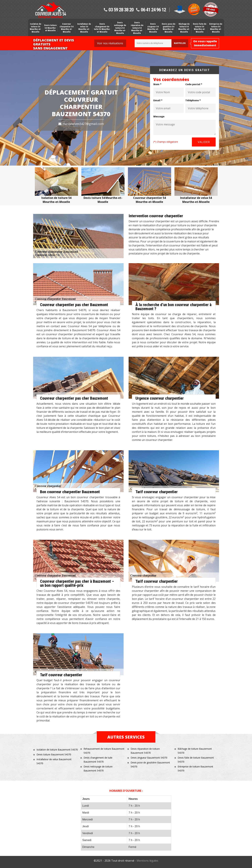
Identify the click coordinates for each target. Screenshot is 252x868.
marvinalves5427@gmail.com (81, 124)
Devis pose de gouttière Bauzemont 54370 (150, 764)
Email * (158, 100)
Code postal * (194, 84)
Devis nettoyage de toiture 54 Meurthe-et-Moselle (120, 28)
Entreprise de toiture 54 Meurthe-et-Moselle (216, 28)
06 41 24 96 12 (151, 10)
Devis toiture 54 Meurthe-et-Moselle (50, 28)
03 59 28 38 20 (119, 10)
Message (159, 116)
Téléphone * (193, 100)
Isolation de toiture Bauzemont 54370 (57, 750)
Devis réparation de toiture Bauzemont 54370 (145, 751)
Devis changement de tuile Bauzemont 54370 (98, 760)
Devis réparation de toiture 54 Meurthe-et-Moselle (137, 28)
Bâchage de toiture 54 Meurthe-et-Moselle (184, 28)
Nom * (157, 84)
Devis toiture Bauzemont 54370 (54, 754)
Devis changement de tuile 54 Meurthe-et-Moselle (102, 28)
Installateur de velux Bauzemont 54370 (54, 761)
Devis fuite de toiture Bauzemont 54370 (196, 760)
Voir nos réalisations (110, 43)
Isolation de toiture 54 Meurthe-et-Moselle (35, 28)
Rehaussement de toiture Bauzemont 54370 (104, 751)
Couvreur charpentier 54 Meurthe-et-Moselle (67, 28)
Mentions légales (147, 861)
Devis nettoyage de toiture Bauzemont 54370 (98, 769)
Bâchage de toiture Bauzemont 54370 (195, 751)
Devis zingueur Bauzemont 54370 (149, 758)
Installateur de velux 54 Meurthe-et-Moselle (84, 28)
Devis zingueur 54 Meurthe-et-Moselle (153, 28)
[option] (56, 186)
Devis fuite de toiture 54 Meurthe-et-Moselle (200, 28)
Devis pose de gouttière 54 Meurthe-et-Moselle (169, 28)
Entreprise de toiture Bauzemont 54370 (195, 769)
